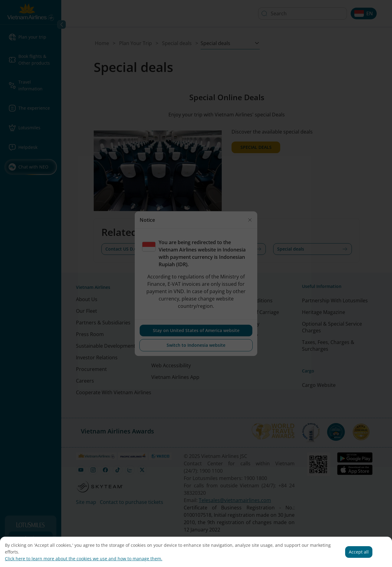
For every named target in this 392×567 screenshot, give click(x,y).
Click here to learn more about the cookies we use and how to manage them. (84, 559)
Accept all (359, 552)
